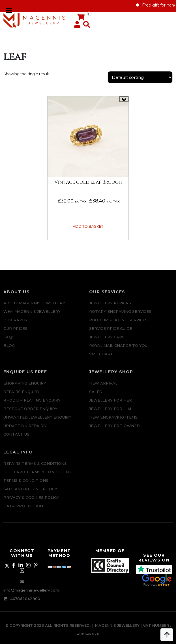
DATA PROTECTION (23, 510)
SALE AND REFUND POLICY (30, 493)
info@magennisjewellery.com (31, 590)
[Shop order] (140, 77)
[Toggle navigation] (9, 10)
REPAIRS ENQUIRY (22, 396)
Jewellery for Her (110, 405)
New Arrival (103, 388)
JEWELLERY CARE (107, 342)
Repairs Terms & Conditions (35, 468)
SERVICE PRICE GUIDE (111, 333)
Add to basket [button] (88, 226)
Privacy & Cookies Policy (31, 502)
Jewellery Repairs (110, 308)
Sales (95, 396)
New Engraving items (113, 422)
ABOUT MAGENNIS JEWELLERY (34, 308)
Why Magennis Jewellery (32, 316)
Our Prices (15, 333)
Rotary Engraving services (120, 316)
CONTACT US (16, 439)
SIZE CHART (101, 359)
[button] (85, 26)
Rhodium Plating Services (118, 325)
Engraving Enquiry (25, 388)
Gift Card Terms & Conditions (37, 476)
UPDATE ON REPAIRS (25, 430)
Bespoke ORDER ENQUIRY (30, 413)
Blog (9, 350)
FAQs (9, 342)
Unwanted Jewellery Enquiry (37, 422)
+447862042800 (24, 599)
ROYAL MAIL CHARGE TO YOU (118, 350)
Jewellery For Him (110, 413)
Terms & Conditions (26, 485)
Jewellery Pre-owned (114, 430)
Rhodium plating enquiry (32, 405)
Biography (16, 325)
